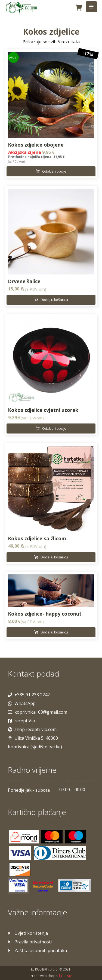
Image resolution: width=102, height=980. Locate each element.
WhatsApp (22, 703)
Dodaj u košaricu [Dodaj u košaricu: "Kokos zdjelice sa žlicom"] (54, 557)
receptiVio (21, 721)
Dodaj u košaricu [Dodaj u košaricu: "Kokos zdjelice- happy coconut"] (54, 632)
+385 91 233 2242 (29, 695)
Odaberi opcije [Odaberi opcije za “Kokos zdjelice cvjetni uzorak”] (54, 428)
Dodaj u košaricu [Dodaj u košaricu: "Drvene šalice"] (54, 300)
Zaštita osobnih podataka (37, 950)
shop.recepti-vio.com (32, 729)
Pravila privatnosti (30, 942)
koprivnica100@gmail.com (38, 712)
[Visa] (20, 853)
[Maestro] (76, 837)
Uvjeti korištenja (28, 933)
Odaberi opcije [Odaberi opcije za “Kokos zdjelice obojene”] (54, 171)
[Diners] (60, 853)
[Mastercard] (52, 837)
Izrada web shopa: (44, 976)
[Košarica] (79, 7)
